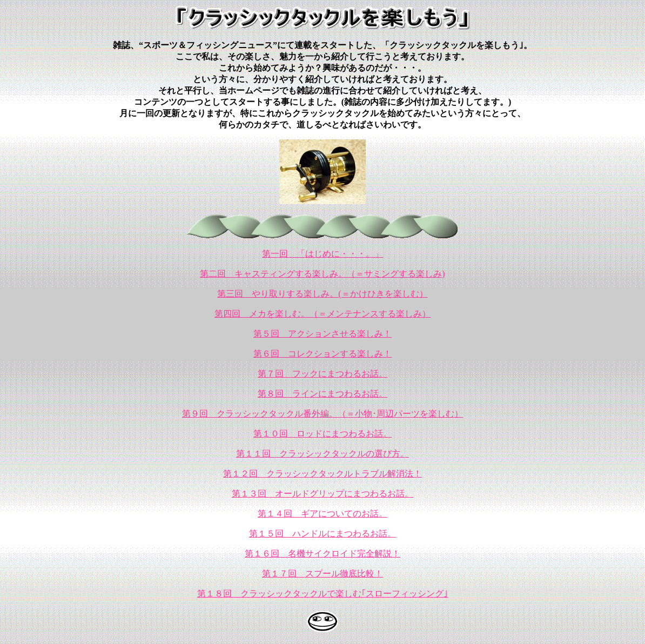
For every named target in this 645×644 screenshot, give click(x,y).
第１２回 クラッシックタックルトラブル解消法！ (322, 474)
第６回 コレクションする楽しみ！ (322, 354)
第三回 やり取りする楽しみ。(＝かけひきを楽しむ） (322, 294)
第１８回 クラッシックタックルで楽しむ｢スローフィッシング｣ (322, 593)
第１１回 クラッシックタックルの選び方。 (322, 454)
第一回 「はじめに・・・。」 (322, 254)
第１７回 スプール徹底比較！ (322, 573)
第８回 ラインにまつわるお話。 (322, 394)
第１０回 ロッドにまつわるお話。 (322, 434)
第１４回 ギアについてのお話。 (322, 514)
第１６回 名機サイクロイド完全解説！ (322, 554)
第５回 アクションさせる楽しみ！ (322, 334)
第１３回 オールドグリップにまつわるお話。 (322, 494)
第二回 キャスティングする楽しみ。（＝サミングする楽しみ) (322, 274)
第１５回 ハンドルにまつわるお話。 (322, 534)
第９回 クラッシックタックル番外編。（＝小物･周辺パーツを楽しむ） (322, 414)
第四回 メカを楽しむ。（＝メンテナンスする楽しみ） (322, 314)
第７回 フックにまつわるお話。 (322, 374)
